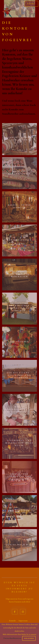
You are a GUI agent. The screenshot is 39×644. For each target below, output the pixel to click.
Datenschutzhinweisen (12, 638)
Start (31, 4)
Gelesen (29, 638)
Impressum (23, 621)
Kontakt (13, 621)
